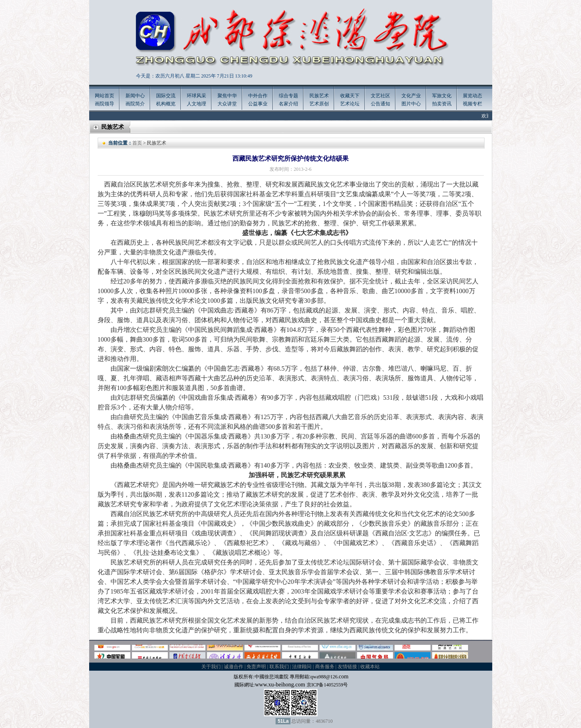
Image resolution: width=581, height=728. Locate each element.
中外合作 (258, 96)
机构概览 (166, 104)
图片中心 (411, 104)
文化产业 (411, 96)
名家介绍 (288, 104)
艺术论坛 (350, 104)
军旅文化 (442, 96)
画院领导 (104, 104)
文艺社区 (380, 96)
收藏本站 (370, 667)
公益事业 (258, 104)
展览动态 (472, 96)
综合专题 (288, 96)
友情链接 (347, 667)
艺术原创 (319, 104)
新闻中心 (135, 96)
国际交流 (166, 96)
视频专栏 (472, 104)
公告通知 (380, 104)
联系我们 (279, 667)
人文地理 (196, 104)
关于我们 (211, 667)
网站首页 (104, 96)
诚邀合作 (234, 667)
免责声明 (256, 667)
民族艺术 (319, 96)
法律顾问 (302, 667)
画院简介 (135, 104)
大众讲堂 (227, 104)
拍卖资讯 (442, 104)
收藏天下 (350, 96)
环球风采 (196, 96)
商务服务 (325, 667)
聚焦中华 (227, 96)
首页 (137, 143)
